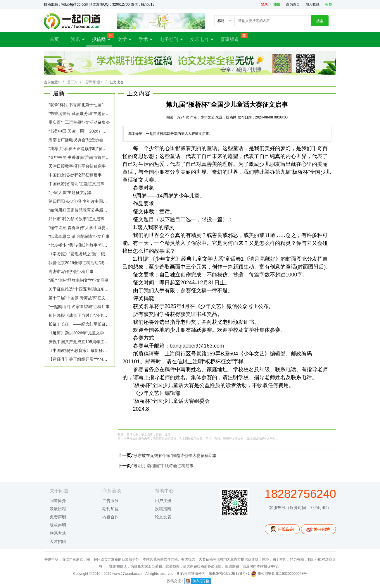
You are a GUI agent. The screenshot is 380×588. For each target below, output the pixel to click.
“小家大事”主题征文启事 (70, 192)
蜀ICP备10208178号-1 (229, 573)
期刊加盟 (110, 509)
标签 (329, 4)
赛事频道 (233, 37)
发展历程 (58, 509)
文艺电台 (202, 39)
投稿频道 (93, 82)
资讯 (78, 39)
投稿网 (102, 38)
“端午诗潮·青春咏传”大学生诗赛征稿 (81, 228)
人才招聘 (58, 541)
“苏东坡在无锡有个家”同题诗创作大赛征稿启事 (175, 455)
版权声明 (58, 525)
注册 (277, 4)
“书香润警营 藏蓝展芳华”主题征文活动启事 (87, 114)
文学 (125, 39)
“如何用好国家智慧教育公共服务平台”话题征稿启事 (95, 210)
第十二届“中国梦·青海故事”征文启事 (81, 298)
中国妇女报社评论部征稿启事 (75, 175)
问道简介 (58, 501)
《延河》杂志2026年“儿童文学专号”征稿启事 (89, 333)
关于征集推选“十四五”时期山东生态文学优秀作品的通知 (99, 289)
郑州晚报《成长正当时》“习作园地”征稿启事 (89, 315)
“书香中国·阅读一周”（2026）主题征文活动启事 (92, 131)
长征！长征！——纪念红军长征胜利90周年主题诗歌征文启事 (104, 324)
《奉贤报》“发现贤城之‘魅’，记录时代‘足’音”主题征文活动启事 (105, 254)
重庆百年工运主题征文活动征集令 (79, 122)
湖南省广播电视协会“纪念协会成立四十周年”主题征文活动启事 (105, 140)
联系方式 (58, 533)
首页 (54, 39)
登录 (264, 4)
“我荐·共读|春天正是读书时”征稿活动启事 (86, 149)
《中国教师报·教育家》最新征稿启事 (82, 350)
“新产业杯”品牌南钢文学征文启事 (78, 280)
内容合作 (110, 517)
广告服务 (110, 501)
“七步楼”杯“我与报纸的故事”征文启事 (82, 245)
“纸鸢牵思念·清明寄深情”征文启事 (79, 236)
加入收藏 (312, 4)
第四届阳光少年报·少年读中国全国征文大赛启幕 (92, 201)
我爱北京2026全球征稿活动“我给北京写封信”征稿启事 (97, 263)
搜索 (320, 21)
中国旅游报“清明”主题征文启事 (76, 184)
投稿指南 (163, 509)
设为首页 (293, 4)
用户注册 (163, 501)
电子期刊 (171, 39)
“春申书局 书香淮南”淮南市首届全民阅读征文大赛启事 (97, 157)
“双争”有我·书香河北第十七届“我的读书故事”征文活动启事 (101, 105)
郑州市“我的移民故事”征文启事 (76, 219)
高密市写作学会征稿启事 (71, 271)
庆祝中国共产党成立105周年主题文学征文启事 (91, 342)
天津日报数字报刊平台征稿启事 (77, 166)
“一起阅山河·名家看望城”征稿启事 (79, 307)
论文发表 (163, 517)
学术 (146, 39)
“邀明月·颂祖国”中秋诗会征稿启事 (163, 466)
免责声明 (58, 517)
